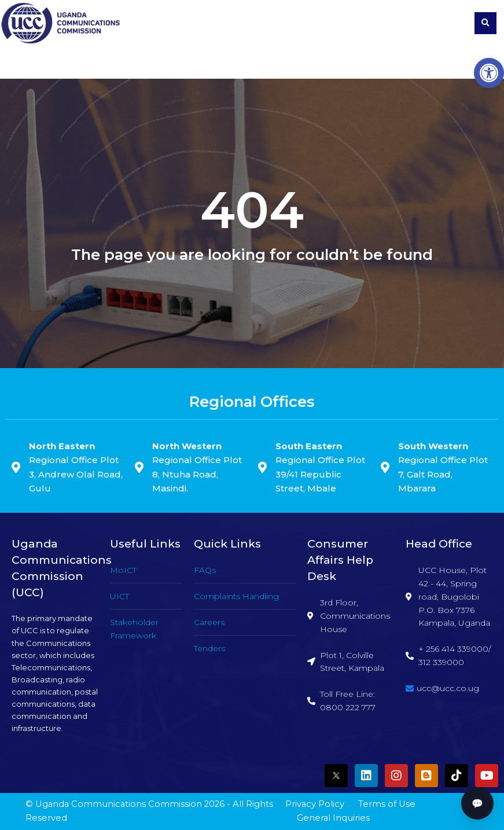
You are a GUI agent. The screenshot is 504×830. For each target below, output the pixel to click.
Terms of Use (387, 804)
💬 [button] (477, 803)
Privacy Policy (315, 804)
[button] (489, 73)
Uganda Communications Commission (119, 804)
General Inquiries (333, 818)
